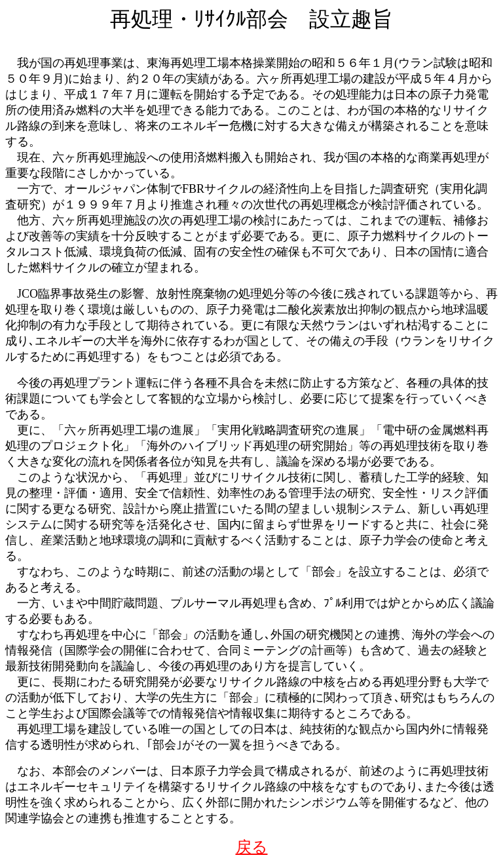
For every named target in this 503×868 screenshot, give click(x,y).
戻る (252, 847)
